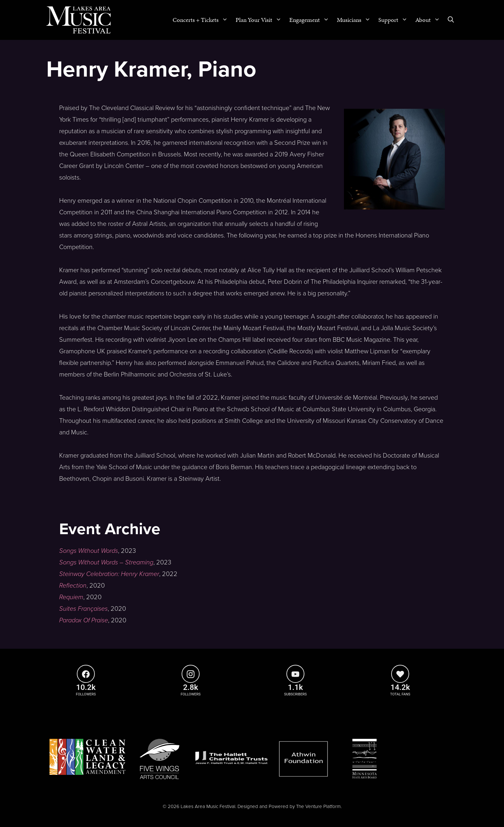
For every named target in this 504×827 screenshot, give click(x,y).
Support (395, 20)
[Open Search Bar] (451, 20)
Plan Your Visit (261, 20)
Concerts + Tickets (202, 20)
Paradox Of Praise (84, 620)
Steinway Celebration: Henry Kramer (109, 574)
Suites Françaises (83, 609)
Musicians (356, 20)
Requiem (71, 597)
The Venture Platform (318, 806)
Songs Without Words (89, 551)
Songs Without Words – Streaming (106, 562)
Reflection (73, 586)
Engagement (311, 20)
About (430, 20)
